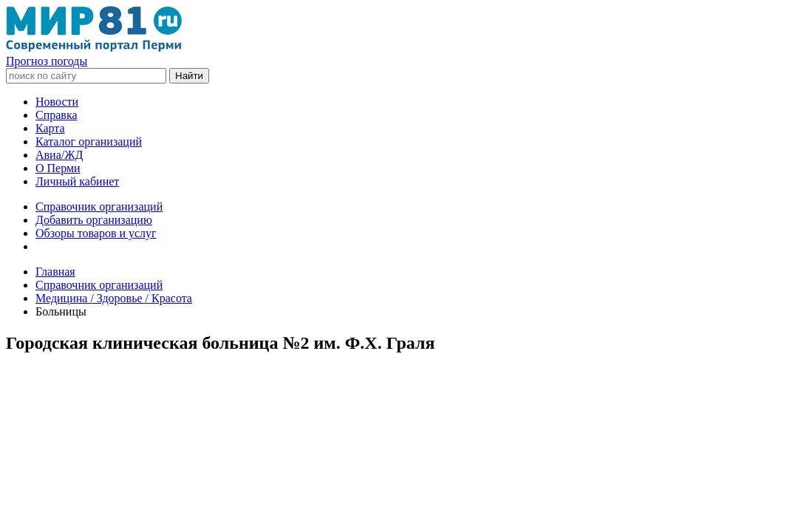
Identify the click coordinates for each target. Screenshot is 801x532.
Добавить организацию (94, 220)
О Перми (58, 168)
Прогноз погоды (47, 61)
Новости (57, 102)
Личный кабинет (77, 181)
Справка (57, 115)
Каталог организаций (89, 141)
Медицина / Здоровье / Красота (114, 298)
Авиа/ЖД (59, 155)
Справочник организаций (99, 207)
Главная (55, 272)
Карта (50, 128)
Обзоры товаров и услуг (96, 233)
